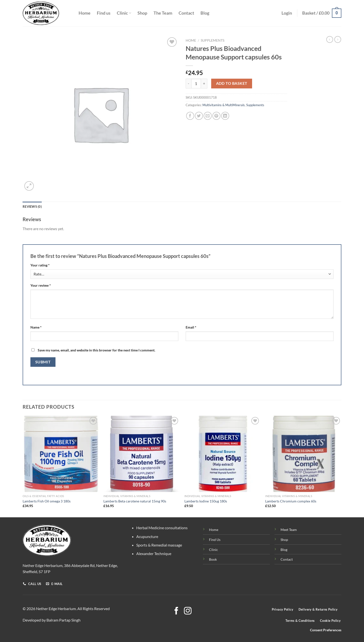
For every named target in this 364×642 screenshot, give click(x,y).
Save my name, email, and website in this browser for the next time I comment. (96, 350)
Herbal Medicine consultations (162, 528)
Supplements (213, 40)
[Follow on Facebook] (176, 611)
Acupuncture (147, 536)
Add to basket (232, 83)
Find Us (215, 540)
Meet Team (289, 530)
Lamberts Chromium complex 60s (291, 501)
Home (85, 13)
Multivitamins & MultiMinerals (224, 105)
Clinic (124, 13)
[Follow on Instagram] (188, 611)
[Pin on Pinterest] (216, 116)
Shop (142, 13)
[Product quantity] (196, 84)
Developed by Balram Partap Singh (52, 620)
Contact (186, 13)
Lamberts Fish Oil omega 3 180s (47, 501)
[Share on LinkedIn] (225, 116)
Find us (104, 13)
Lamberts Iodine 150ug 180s (206, 501)
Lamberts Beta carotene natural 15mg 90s (135, 501)
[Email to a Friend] (208, 116)
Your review (41, 285)
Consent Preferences (326, 630)
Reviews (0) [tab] (32, 207)
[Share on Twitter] (199, 116)
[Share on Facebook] (190, 116)
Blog (205, 13)
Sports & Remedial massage (159, 545)
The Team (163, 13)
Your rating (40, 265)
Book (213, 559)
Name (36, 327)
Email (191, 327)
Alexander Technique (154, 553)
